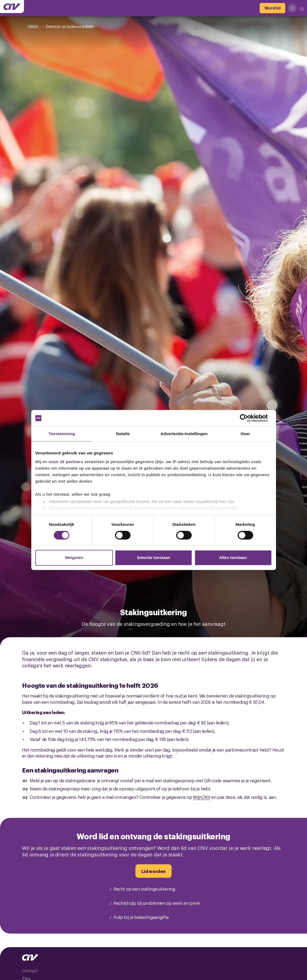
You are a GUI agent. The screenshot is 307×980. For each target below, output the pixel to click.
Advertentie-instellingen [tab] (184, 434)
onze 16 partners (66, 462)
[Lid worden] (153, 871)
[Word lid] (272, 8)
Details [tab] (123, 434)
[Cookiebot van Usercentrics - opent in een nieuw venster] (248, 418)
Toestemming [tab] (62, 434)
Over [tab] (245, 434)
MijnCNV (202, 797)
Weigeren (74, 558)
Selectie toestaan (153, 558)
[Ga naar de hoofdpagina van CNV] (12, 7)
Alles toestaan (233, 558)
